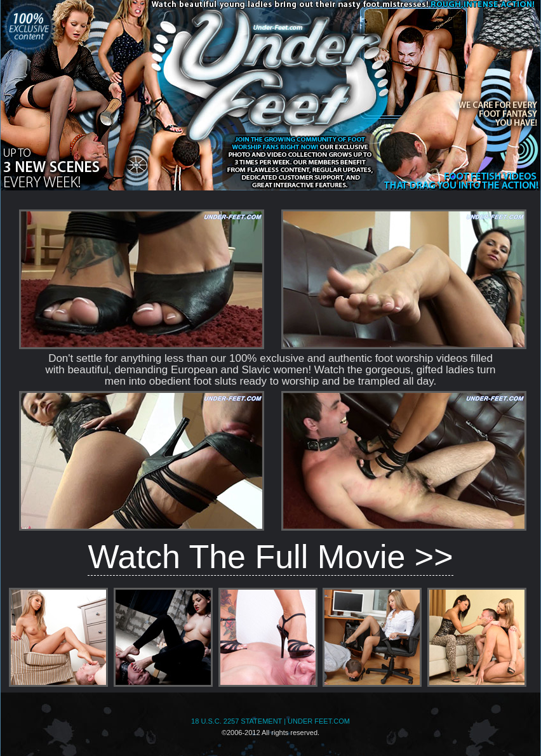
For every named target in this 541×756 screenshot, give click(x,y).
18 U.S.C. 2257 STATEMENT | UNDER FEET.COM (270, 721)
